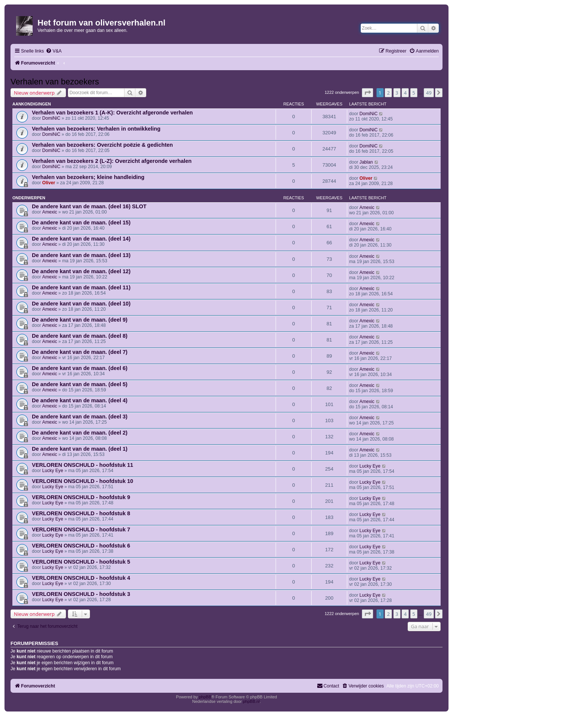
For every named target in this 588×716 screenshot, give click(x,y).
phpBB (205, 697)
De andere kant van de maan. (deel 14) (81, 239)
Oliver (49, 183)
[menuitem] (54, 51)
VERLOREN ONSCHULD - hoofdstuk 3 (81, 594)
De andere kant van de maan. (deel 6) (80, 368)
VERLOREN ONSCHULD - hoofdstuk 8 (81, 513)
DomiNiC (51, 118)
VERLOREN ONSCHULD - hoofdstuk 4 (81, 578)
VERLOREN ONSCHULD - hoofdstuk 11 (82, 465)
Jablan (366, 162)
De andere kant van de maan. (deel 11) (81, 287)
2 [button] (388, 93)
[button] (367, 93)
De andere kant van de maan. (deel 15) (81, 223)
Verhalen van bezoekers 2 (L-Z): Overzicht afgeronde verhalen (112, 161)
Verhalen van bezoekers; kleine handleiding (88, 177)
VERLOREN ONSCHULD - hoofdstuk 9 (81, 497)
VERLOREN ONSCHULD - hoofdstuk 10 (82, 481)
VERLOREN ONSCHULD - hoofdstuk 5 (81, 562)
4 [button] (405, 93)
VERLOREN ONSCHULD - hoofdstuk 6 (81, 546)
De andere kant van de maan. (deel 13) (81, 255)
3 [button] (397, 93)
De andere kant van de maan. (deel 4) (80, 400)
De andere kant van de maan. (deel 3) (80, 417)
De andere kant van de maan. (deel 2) (80, 433)
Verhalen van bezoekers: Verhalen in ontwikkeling (96, 129)
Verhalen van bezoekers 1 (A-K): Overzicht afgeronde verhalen (112, 113)
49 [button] (429, 93)
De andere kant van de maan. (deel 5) (80, 384)
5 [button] (414, 93)
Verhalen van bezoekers (55, 82)
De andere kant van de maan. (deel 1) (80, 449)
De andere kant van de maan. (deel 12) (81, 271)
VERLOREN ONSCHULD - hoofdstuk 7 (81, 529)
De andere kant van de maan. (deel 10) (81, 304)
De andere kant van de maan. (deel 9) (80, 320)
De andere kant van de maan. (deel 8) (80, 336)
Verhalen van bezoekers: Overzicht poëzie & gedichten (102, 145)
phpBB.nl (251, 701)
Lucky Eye (53, 471)
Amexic (50, 212)
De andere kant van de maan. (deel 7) (80, 352)
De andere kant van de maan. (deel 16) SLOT (89, 206)
